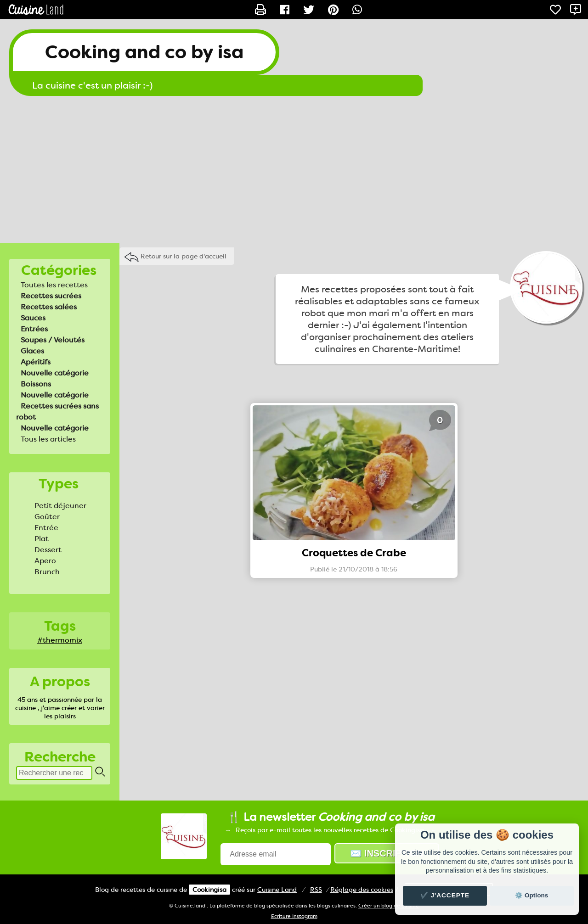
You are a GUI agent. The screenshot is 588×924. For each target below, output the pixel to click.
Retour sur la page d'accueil (184, 256)
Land (277, 890)
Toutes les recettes (54, 285)
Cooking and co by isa (144, 52)
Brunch (47, 572)
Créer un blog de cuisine (389, 906)
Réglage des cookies (362, 890)
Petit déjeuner (60, 506)
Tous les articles (48, 439)
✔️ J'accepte (445, 895)
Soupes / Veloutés (53, 340)
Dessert (48, 550)
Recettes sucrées (51, 296)
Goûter (47, 517)
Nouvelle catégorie (55, 373)
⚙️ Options (531, 895)
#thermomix (60, 640)
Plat (42, 539)
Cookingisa (209, 890)
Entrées (34, 329)
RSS (316, 890)
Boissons (36, 384)
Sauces (33, 318)
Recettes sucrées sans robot (57, 412)
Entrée (46, 528)
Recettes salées (49, 307)
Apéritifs (36, 362)
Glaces (32, 351)
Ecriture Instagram (294, 916)
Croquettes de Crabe (354, 553)
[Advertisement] (294, 169)
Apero (45, 561)
